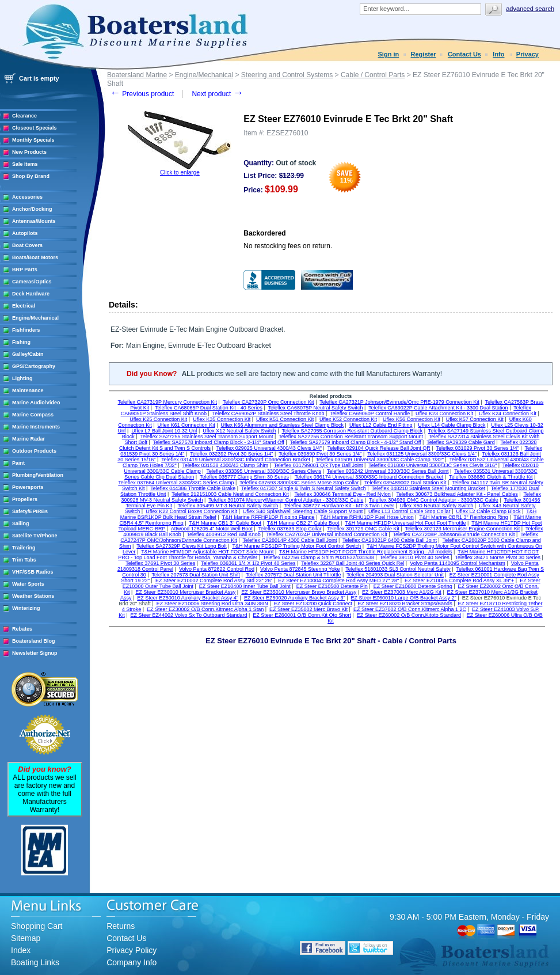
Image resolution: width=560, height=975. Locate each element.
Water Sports (28, 584)
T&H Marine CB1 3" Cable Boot (225, 523)
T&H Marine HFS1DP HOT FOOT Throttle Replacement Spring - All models (365, 552)
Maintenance (28, 390)
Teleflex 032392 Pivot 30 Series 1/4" (231, 454)
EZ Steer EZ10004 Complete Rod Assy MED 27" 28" (338, 581)
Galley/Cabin (28, 354)
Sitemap (26, 938)
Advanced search (530, 9)
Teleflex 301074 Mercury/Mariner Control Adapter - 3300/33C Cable (286, 500)
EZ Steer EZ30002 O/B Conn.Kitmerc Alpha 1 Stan (205, 609)
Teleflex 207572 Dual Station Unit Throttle (294, 575)
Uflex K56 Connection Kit (412, 419)
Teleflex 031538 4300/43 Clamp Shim (225, 465)
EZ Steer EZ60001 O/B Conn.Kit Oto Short (302, 615)
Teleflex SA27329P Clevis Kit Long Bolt (181, 546)
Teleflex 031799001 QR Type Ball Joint (319, 465)
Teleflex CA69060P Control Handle (370, 413)
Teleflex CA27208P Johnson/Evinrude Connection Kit (454, 534)
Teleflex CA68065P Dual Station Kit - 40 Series (209, 408)
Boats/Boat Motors (35, 257)
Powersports (28, 487)
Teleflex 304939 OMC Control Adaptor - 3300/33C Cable (434, 500)
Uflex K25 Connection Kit (158, 419)
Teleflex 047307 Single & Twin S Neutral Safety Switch (304, 488)
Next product (217, 94)
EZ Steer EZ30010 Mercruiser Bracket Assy (185, 592)
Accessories (27, 197)
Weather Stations (33, 596)
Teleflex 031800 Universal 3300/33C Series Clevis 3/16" (433, 465)
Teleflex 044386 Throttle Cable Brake (193, 488)
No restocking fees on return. (288, 246)
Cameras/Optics (32, 282)
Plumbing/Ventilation (38, 475)
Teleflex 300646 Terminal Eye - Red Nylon (342, 494)
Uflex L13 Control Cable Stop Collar (409, 511)
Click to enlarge (180, 172)
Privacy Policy (132, 950)
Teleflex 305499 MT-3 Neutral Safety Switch (228, 506)
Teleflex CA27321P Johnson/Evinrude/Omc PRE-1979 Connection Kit (399, 402)
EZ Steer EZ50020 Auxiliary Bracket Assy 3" (295, 598)
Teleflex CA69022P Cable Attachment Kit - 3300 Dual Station (438, 408)
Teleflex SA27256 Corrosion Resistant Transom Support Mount (351, 437)
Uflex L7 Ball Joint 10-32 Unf (164, 431)
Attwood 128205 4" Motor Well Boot (212, 529)
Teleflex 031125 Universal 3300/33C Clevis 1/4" (422, 454)
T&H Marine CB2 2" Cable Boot (303, 523)
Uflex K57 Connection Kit (475, 419)
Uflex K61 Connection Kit (186, 425)
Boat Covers (27, 245)
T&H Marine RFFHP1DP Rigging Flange (268, 517)
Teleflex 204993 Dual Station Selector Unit (395, 575)
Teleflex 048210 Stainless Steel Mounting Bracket (429, 488)
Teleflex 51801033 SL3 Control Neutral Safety (398, 569)
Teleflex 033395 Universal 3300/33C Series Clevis (264, 471)
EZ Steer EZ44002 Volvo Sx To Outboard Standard (189, 615)
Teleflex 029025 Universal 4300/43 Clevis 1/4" (269, 448)
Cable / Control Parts (373, 75)
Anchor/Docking (32, 209)
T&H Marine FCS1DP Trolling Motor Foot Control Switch (296, 546)
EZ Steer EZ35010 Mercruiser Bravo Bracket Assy (299, 592)
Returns (121, 926)
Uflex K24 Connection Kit (508, 413)
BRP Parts (25, 270)
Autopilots (25, 233)
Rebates (22, 629)
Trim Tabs (24, 560)
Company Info (132, 962)
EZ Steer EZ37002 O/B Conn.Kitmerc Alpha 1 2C (410, 609)
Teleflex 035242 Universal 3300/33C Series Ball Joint (388, 471)
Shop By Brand (31, 176)
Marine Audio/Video (36, 403)
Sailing (21, 523)
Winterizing (26, 608)
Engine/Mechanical (35, 318)
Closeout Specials (35, 128)
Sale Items (25, 164)
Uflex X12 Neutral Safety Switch (239, 431)
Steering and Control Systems (287, 75)
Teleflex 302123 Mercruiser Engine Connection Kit (463, 529)
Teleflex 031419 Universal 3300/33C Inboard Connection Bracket (236, 460)
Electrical (24, 306)
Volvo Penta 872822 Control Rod (217, 569)
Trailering (24, 548)
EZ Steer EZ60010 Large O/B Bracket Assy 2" (404, 598)
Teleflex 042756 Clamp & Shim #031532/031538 (319, 557)
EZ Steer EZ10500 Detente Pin (332, 586)
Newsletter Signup (35, 653)
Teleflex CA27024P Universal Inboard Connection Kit (326, 534)
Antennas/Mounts (34, 221)
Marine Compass (33, 415)
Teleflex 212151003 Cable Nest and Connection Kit (230, 494)
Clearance (24, 116)
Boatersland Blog (34, 641)
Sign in (389, 54)
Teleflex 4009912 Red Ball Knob (224, 534)
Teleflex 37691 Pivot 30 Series (160, 563)
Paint (18, 463)
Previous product (142, 94)
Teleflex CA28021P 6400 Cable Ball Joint (390, 540)
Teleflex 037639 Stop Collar (290, 529)
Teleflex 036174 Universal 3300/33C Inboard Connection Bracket (369, 477)
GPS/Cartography (34, 366)
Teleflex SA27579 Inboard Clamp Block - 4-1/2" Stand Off (355, 442)
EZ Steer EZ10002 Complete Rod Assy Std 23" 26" (214, 581)
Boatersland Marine (137, 75)
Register (424, 54)
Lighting (22, 378)
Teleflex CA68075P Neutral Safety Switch (316, 408)
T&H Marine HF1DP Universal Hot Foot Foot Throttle (405, 523)
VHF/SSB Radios (33, 572)
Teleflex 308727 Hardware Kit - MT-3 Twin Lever (339, 506)
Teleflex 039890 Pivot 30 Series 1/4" (320, 454)
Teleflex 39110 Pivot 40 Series (415, 557)
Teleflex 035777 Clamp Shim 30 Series (244, 477)
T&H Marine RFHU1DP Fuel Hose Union (367, 517)
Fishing (21, 342)
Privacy (527, 54)
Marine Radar (28, 439)
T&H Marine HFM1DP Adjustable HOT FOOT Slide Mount (207, 552)
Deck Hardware (31, 294)
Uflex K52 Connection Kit (348, 419)
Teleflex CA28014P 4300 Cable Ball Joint (289, 540)
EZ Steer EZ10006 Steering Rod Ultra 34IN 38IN (212, 604)
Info (498, 54)
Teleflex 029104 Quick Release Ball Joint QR (379, 448)
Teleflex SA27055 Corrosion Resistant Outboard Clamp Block (353, 431)
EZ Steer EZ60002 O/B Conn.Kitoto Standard (409, 615)
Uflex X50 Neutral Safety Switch (437, 506)
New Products (29, 152)
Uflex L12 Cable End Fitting (381, 425)
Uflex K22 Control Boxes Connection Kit (191, 511)
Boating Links (35, 962)
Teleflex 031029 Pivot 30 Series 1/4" (477, 448)
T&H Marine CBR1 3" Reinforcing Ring (463, 517)
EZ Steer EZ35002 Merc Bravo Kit (308, 609)
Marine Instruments (36, 427)
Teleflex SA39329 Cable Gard (461, 442)
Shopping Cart (37, 926)
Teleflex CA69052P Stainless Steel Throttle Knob (268, 413)
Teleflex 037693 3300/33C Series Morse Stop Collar (299, 483)
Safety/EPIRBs (30, 511)
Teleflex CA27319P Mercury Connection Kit (167, 402)
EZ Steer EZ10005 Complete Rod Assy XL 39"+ (459, 581)
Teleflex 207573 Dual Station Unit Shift (196, 575)
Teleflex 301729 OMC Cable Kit (363, 529)
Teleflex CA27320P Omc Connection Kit (268, 402)
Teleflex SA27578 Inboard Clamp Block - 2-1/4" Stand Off (219, 442)
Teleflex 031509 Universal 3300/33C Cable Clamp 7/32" (380, 460)
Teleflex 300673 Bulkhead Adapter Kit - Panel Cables (457, 494)
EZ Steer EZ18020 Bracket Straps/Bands (405, 604)
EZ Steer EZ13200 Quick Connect (313, 604)
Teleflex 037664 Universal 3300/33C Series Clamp (176, 483)
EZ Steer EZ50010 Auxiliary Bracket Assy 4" (188, 598)
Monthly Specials (33, 140)
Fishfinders (26, 330)
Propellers (25, 499)
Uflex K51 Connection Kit (285, 419)
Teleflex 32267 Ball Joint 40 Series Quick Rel (353, 563)
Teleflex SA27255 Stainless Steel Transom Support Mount (206, 437)
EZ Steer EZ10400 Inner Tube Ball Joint (245, 586)
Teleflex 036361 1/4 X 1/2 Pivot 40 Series (248, 563)
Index (21, 950)
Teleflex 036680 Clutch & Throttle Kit (491, 477)
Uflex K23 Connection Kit (444, 413)
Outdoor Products (34, 451)
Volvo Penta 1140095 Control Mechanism (458, 563)
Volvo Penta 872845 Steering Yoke (300, 569)
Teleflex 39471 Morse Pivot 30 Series (498, 557)
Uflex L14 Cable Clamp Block (452, 425)
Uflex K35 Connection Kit (222, 419)
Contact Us (464, 54)
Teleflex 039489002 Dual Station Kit (405, 483)
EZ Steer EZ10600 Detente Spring (413, 586)
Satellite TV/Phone (35, 536)
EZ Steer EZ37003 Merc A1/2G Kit (402, 592)
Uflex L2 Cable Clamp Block (488, 511)
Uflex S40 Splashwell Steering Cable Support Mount (303, 511)
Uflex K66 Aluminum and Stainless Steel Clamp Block (282, 425)
